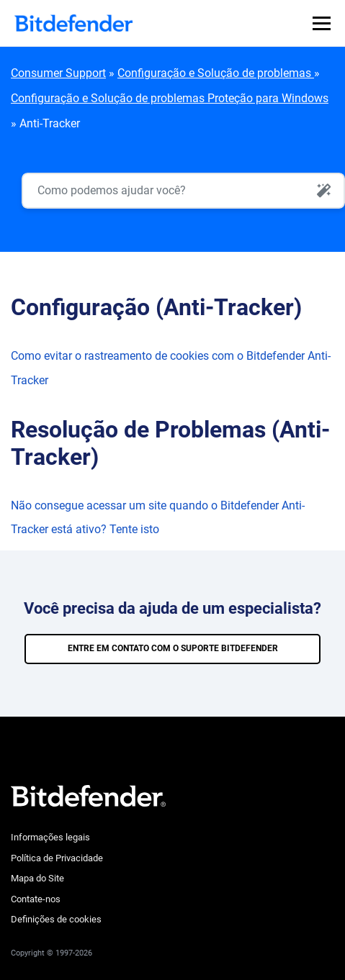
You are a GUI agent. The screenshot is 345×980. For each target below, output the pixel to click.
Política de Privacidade (57, 858)
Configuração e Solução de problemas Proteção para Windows (170, 98)
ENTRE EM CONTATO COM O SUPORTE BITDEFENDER (173, 648)
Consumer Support (58, 73)
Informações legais (50, 837)
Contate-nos (36, 899)
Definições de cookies (56, 919)
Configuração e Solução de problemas (216, 73)
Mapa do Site (37, 878)
